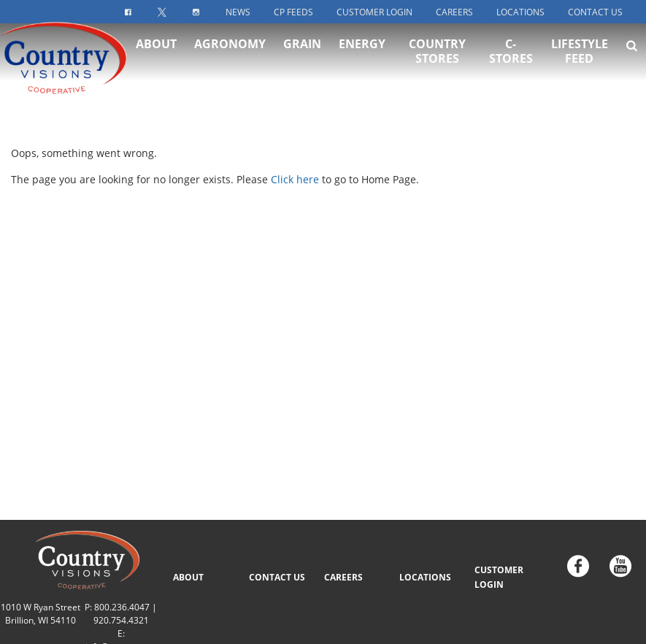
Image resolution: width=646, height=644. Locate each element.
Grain (302, 59)
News (238, 12)
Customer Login (374, 12)
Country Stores (437, 66)
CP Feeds (293, 12)
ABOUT (188, 577)
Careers (454, 12)
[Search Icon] (632, 61)
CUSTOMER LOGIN (499, 577)
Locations (520, 12)
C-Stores (511, 66)
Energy (362, 59)
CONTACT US (277, 577)
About (156, 59)
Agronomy (230, 59)
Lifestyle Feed (580, 66)
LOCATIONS (425, 577)
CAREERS (343, 577)
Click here (295, 179)
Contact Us (595, 12)
